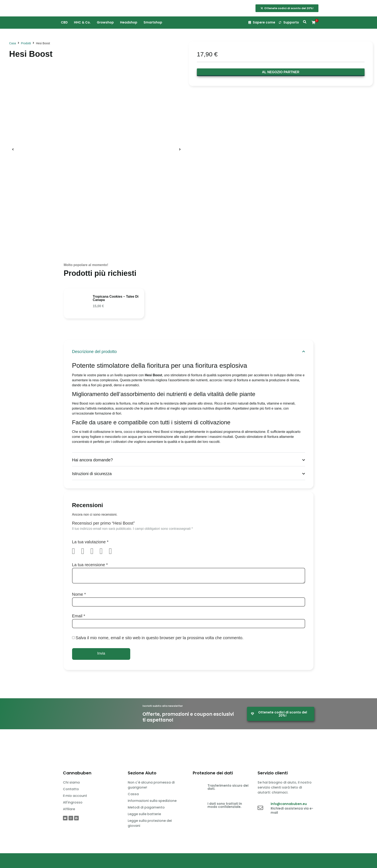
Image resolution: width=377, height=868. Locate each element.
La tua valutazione (90, 542)
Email (79, 616)
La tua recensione (90, 565)
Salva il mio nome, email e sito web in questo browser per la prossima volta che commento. (160, 638)
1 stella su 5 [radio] (76, 551)
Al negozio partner (281, 72)
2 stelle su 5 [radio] (85, 551)
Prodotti (26, 43)
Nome (79, 594)
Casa (13, 43)
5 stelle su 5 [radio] (113, 551)
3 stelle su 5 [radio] (95, 551)
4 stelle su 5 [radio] (104, 551)
